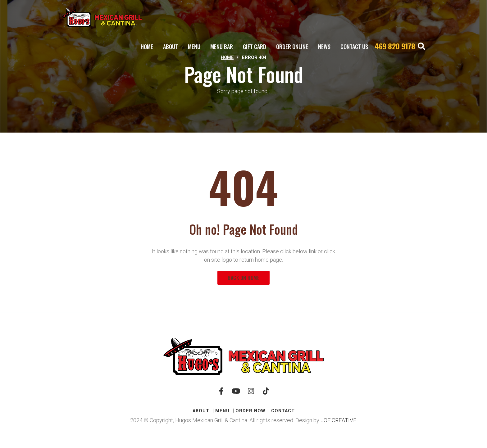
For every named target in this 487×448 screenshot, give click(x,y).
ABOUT (171, 47)
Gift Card (255, 47)
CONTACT (283, 411)
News (324, 47)
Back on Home (243, 278)
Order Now (250, 411)
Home (147, 47)
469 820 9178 (395, 46)
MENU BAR (222, 47)
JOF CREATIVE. (339, 420)
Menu (194, 47)
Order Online (292, 47)
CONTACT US (354, 47)
